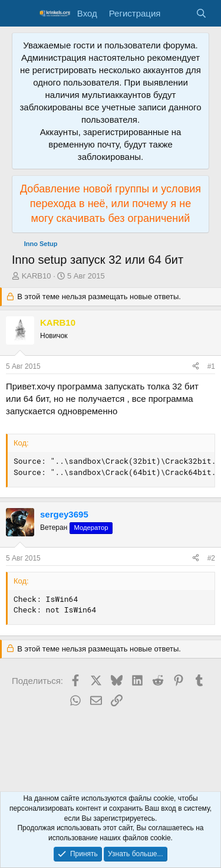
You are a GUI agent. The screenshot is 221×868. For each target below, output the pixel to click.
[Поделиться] (196, 367)
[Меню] (22, 14)
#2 (211, 558)
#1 (211, 366)
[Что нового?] (178, 13)
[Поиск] (201, 13)
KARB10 (37, 276)
